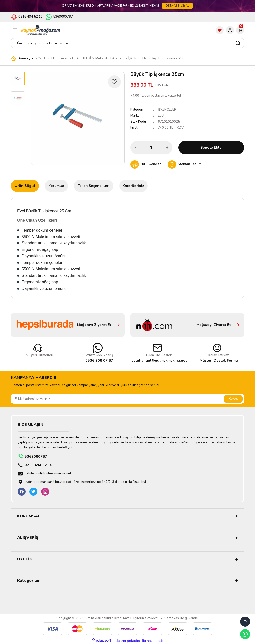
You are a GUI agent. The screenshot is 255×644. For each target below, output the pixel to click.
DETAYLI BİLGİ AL (177, 6)
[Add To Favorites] (114, 82)
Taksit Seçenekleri (94, 186)
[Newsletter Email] (127, 399)
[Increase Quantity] (167, 148)
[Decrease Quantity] (136, 148)
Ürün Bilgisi (25, 186)
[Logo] (41, 30)
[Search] (127, 43)
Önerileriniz (133, 186)
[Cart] (240, 30)
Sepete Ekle (211, 147)
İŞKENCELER (167, 110)
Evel (161, 116)
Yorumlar (56, 186)
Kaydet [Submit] (233, 399)
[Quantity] (151, 148)
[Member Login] (230, 30)
